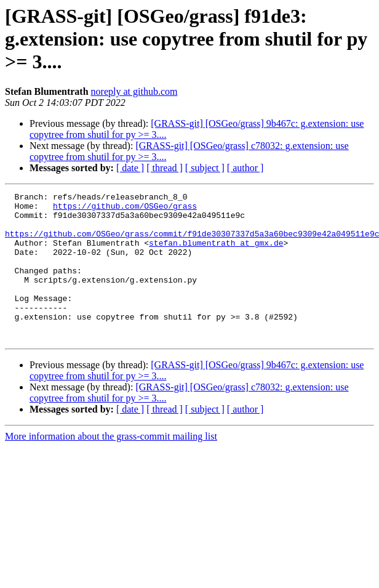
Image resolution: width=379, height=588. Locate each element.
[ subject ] (205, 168)
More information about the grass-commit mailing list (111, 466)
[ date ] (130, 168)
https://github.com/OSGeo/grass (125, 209)
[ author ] (245, 168)
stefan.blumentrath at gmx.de (216, 254)
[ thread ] (165, 168)
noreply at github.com (134, 91)
